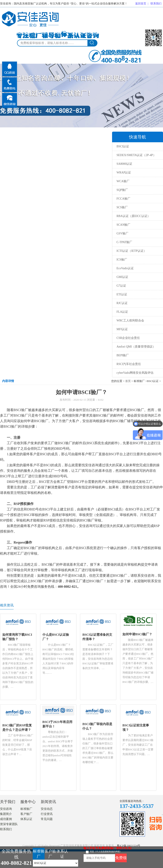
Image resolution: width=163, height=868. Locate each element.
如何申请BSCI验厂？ (137, 634)
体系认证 (26, 819)
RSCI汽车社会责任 (129, 364)
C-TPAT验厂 (124, 242)
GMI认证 (122, 277)
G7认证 (121, 286)
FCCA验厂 (123, 199)
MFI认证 (122, 329)
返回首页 (141, 4)
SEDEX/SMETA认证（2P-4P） (136, 155)
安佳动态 (47, 809)
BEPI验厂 (123, 355)
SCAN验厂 (123, 225)
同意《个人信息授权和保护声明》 (106, 852)
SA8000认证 (124, 164)
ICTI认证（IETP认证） (131, 251)
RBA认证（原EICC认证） (133, 216)
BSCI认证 (123, 146)
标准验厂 (26, 809)
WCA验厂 (123, 181)
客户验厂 (26, 814)
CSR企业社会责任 (128, 338)
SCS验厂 (122, 207)
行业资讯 (47, 814)
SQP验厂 (122, 190)
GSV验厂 (122, 233)
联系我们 (156, 4)
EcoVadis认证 (125, 268)
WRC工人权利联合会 (130, 321)
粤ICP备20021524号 (129, 846)
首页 (128, 381)
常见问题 (47, 819)
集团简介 (6, 814)
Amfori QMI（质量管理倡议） (136, 347)
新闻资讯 (48, 802)
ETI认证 (122, 294)
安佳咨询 (6, 809)
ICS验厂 (122, 260)
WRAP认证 (124, 173)
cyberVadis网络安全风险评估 (135, 373)
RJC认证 (122, 303)
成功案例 (6, 819)
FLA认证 (122, 312)
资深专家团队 (9, 824)
